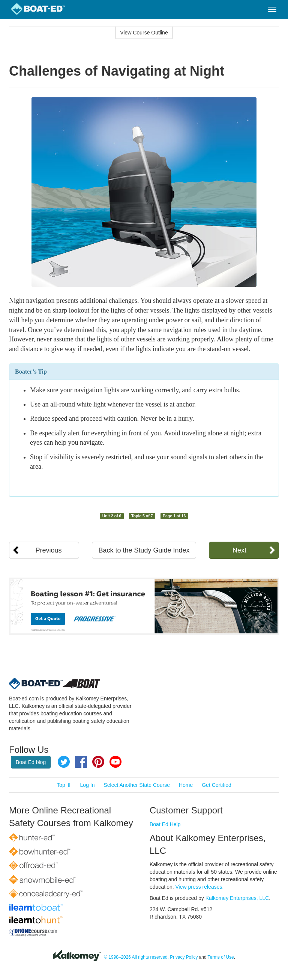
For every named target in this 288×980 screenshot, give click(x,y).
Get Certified (217, 785)
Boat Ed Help (165, 824)
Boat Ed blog (31, 762)
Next (239, 550)
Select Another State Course (137, 785)
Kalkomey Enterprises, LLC (237, 898)
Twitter (64, 762)
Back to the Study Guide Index (144, 550)
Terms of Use (221, 958)
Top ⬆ (64, 785)
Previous (49, 550)
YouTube (115, 762)
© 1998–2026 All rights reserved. (136, 958)
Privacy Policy (184, 958)
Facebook (81, 762)
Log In (88, 785)
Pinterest (98, 762)
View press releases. (200, 887)
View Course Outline (144, 33)
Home (186, 785)
